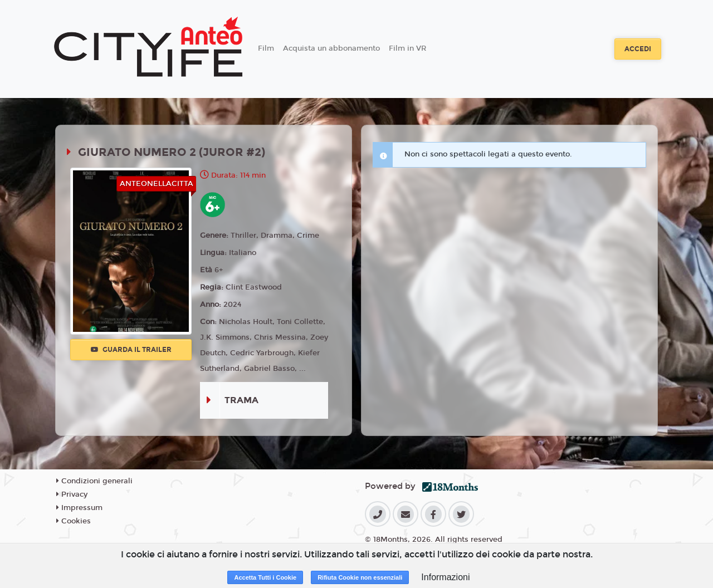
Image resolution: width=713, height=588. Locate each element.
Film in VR (407, 48)
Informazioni (445, 577)
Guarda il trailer (131, 350)
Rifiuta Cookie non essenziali (360, 577)
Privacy (72, 494)
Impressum (79, 508)
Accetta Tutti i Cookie (265, 577)
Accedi (638, 49)
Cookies (74, 521)
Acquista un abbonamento (331, 48)
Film (266, 48)
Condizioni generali (94, 481)
